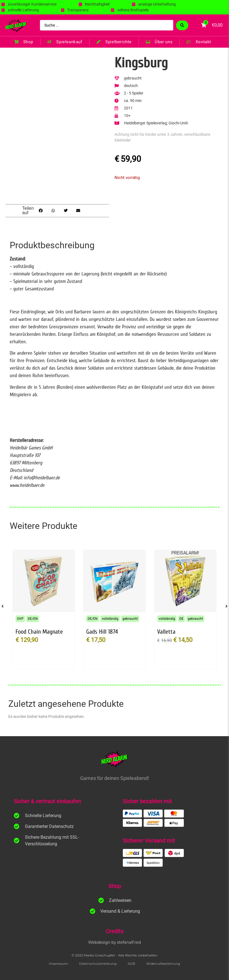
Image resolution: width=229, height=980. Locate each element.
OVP (20, 619)
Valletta (166, 632)
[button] (41, 211)
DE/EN (33, 619)
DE (181, 619)
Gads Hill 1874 (102, 632)
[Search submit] (182, 25)
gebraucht (130, 619)
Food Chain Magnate (39, 632)
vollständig (110, 619)
